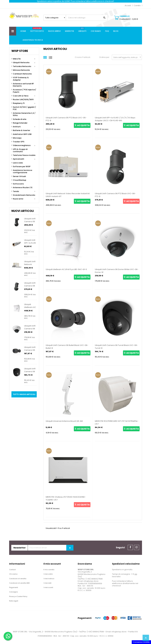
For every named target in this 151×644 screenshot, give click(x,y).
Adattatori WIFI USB (22, 134)
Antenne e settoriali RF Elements (23, 85)
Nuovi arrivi (18, 199)
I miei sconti (48, 587)
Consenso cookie (141, 642)
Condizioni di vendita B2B (19, 583)
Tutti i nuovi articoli (24, 394)
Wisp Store (20, 51)
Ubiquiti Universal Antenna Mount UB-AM (64, 421)
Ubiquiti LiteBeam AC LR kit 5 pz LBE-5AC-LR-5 (66, 269)
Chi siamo (13, 574)
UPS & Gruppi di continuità (20, 150)
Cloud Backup (19, 180)
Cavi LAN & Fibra (21, 96)
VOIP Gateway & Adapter (21, 79)
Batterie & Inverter (21, 130)
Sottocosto (18, 184)
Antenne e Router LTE (23, 188)
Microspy (17, 138)
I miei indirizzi (49, 579)
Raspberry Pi (19, 103)
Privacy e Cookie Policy (18, 596)
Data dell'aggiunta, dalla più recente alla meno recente (128, 57)
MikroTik (17, 59)
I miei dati (47, 583)
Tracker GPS (19, 142)
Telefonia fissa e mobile (24, 155)
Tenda (16, 191)
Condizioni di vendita (18, 579)
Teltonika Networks (22, 66)
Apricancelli (18, 159)
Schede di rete (20, 119)
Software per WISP (22, 167)
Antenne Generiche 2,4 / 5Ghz (24, 114)
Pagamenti (14, 587)
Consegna (13, 592)
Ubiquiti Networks (21, 63)
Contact (12, 570)
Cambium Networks (22, 74)
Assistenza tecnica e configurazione (22, 171)
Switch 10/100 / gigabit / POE (24, 108)
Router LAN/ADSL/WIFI (23, 100)
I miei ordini (48, 574)
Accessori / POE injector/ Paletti (24, 91)
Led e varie (18, 163)
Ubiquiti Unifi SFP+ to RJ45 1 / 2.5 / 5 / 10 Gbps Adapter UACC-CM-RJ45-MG (115, 119)
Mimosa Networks (21, 70)
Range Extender (20, 123)
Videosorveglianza (22, 145)
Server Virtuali (19, 176)
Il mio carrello (49, 570)
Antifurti (17, 127)
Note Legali (14, 601)
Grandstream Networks (24, 195)
